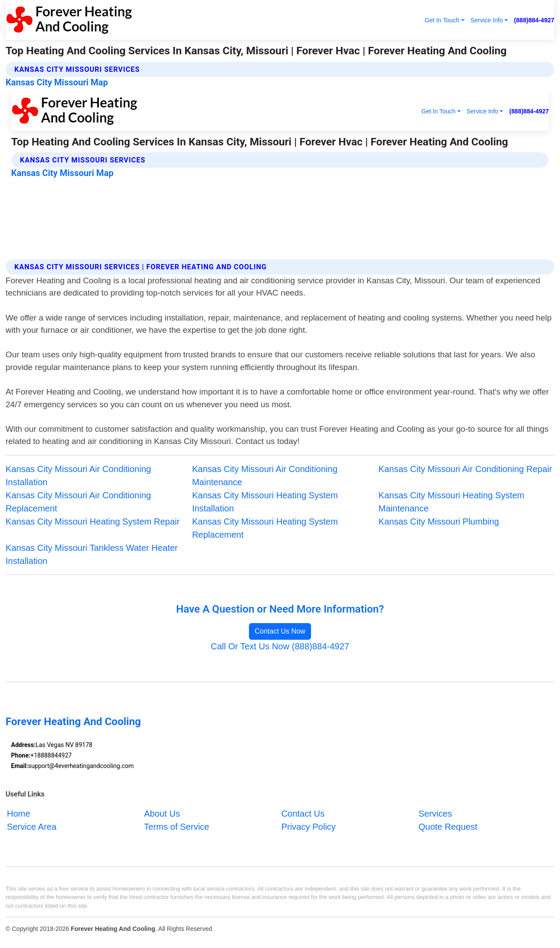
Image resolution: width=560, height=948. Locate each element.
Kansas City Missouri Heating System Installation (265, 502)
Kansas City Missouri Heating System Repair (93, 522)
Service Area (32, 827)
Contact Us (303, 814)
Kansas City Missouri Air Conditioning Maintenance (265, 476)
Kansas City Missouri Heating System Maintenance (451, 502)
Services (435, 814)
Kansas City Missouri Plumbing (439, 522)
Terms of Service (177, 827)
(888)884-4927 (534, 20)
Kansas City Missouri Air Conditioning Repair (465, 469)
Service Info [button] (486, 20)
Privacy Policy (308, 827)
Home (19, 814)
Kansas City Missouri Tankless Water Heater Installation (92, 554)
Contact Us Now (280, 631)
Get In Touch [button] (442, 20)
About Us (162, 814)
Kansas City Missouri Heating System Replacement (265, 528)
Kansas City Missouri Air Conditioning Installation (78, 476)
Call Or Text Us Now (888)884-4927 (280, 646)
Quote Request (448, 827)
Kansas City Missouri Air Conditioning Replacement (78, 502)
